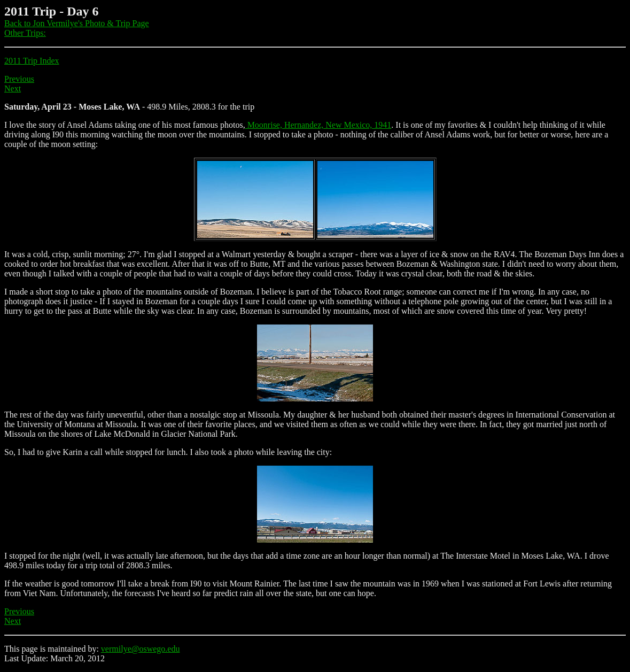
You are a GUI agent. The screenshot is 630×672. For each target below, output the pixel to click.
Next (13, 88)
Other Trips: (25, 33)
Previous (19, 79)
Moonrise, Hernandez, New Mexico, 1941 (318, 125)
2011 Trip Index (32, 61)
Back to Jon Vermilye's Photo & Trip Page (77, 23)
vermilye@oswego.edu (141, 649)
